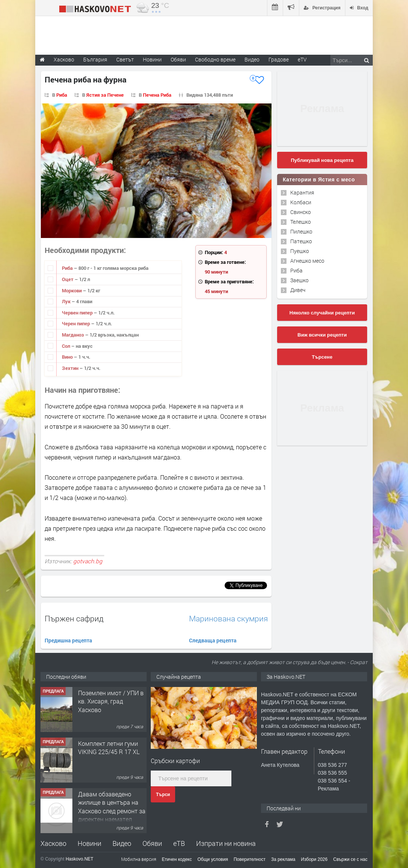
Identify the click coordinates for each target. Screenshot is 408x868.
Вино (68, 357)
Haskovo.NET (79, 859)
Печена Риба (157, 95)
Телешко (301, 222)
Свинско (301, 212)
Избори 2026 (314, 859)
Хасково (53, 843)
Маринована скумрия (228, 619)
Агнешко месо (307, 261)
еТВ (179, 843)
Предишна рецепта (68, 640)
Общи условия (213, 859)
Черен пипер (76, 323)
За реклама (283, 859)
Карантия (302, 192)
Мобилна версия (139, 859)
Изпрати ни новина (226, 843)
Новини (152, 59)
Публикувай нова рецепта (322, 160)
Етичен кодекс (177, 859)
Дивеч (298, 290)
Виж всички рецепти (322, 335)
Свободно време (215, 59)
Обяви (152, 843)
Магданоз (73, 335)
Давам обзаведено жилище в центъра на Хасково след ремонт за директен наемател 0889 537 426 (112, 811)
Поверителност (250, 859)
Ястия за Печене (105, 95)
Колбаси (301, 202)
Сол (67, 346)
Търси (163, 795)
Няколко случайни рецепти (322, 313)
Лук (67, 301)
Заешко (299, 280)
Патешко (301, 241)
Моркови (72, 290)
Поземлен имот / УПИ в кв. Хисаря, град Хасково (111, 701)
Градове (279, 59)
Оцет (68, 279)
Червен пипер (78, 313)
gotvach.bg (88, 561)
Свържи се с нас (350, 859)
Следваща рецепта (213, 640)
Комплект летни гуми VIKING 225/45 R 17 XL (109, 748)
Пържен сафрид (74, 618)
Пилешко (301, 231)
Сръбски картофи (175, 761)
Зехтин (71, 368)
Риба (62, 95)
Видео (122, 843)
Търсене (322, 357)
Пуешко (300, 251)
